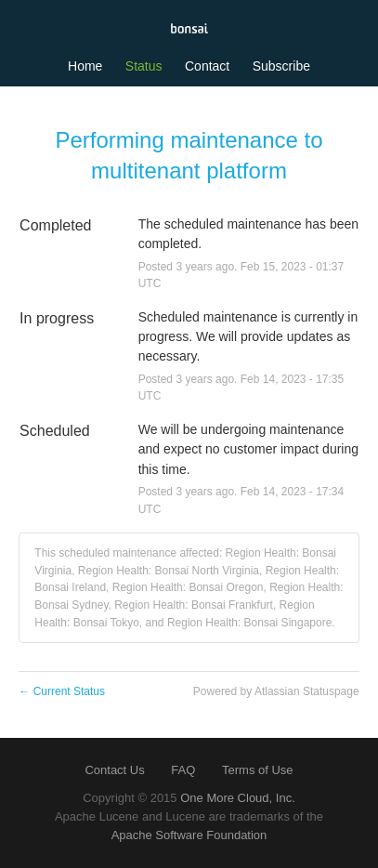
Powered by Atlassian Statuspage (276, 691)
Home (85, 66)
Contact (207, 66)
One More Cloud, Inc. (238, 798)
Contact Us (114, 770)
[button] (281, 66)
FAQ (183, 770)
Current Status (62, 691)
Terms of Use (258, 770)
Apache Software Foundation (189, 835)
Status (144, 66)
